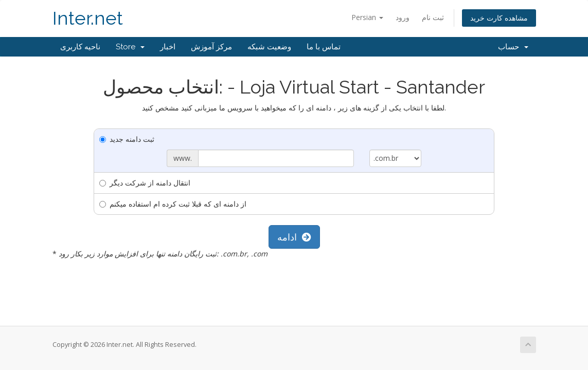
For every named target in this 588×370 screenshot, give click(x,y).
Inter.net (88, 18)
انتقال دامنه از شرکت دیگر (145, 183)
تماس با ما (324, 47)
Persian (367, 17)
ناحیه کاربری (80, 47)
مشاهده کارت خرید (499, 18)
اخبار (168, 47)
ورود (403, 17)
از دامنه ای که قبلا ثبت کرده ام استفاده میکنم (173, 204)
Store (130, 47)
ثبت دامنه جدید (127, 139)
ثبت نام (433, 17)
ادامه (294, 237)
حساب (513, 47)
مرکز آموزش (211, 47)
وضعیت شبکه (269, 47)
